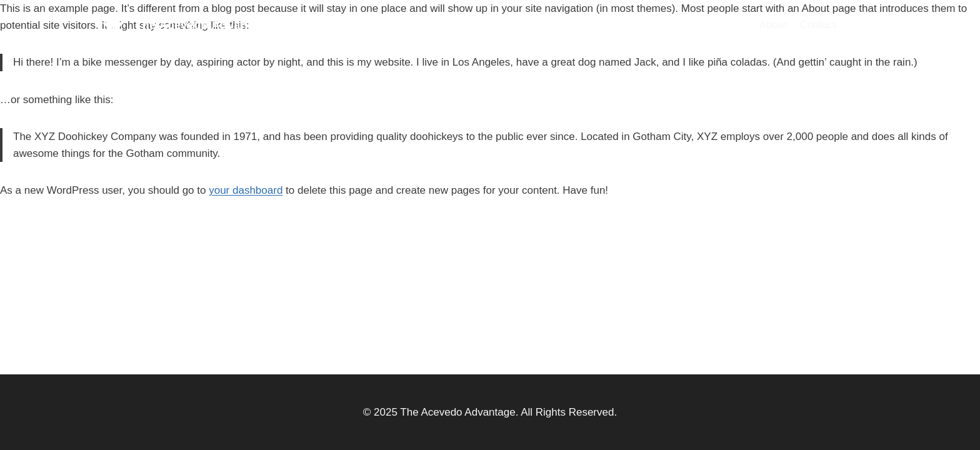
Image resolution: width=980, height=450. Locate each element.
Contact (818, 25)
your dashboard (246, 190)
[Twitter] (863, 25)
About (773, 25)
